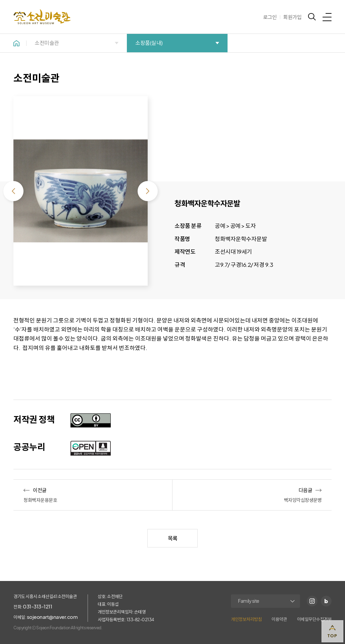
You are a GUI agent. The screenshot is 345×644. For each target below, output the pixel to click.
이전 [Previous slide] (13, 191)
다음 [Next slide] (148, 191)
